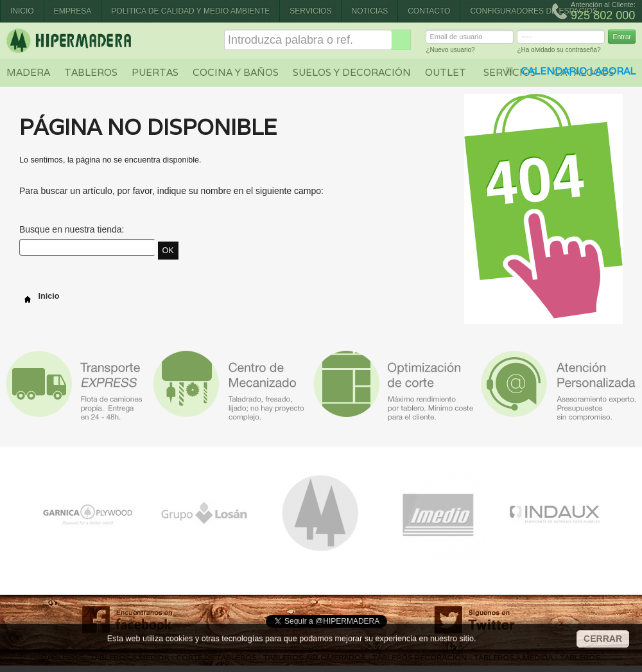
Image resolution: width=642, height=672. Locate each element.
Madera (28, 72)
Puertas (155, 72)
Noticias (369, 11)
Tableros (91, 72)
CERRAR (603, 639)
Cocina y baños (236, 72)
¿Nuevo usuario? (450, 52)
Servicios (310, 11)
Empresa (73, 11)
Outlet (446, 72)
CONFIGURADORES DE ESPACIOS (534, 11)
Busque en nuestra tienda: (72, 229)
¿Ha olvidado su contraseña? (559, 52)
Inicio (22, 11)
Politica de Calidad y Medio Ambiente (190, 11)
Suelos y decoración (352, 72)
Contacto (429, 11)
